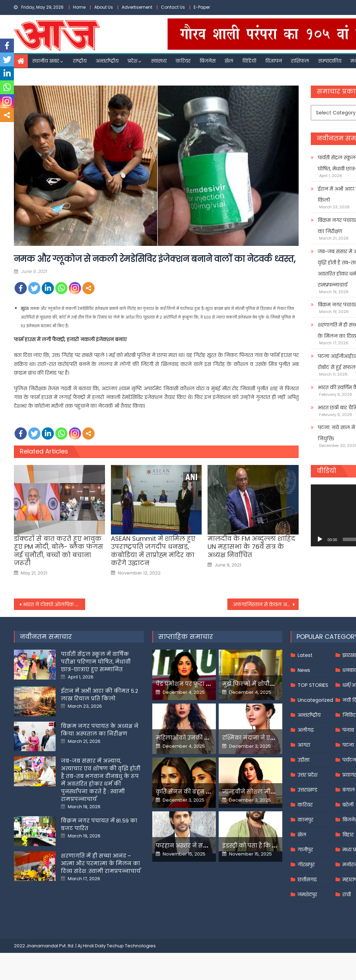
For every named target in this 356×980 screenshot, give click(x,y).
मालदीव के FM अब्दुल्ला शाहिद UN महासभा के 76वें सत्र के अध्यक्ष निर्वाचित (251, 547)
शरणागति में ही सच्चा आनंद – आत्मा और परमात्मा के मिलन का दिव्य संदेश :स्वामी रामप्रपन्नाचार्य (101, 863)
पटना (348, 745)
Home (79, 7)
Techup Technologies (131, 946)
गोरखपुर (306, 865)
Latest (305, 655)
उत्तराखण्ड (308, 790)
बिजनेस (208, 61)
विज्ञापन (274, 61)
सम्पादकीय (330, 61)
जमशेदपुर (307, 894)
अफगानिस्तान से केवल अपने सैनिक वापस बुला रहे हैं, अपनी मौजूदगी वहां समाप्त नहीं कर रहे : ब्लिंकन (266, 604)
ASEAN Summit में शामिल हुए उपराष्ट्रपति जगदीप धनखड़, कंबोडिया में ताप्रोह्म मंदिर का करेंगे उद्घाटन (153, 551)
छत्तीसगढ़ (307, 879)
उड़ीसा (304, 760)
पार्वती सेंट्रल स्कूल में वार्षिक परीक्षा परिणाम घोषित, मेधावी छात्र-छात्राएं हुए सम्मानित (96, 662)
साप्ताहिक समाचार (186, 637)
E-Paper (202, 7)
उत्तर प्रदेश (308, 775)
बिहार (348, 835)
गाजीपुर (305, 850)
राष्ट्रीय (80, 61)
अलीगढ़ (306, 730)
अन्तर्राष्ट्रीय (107, 61)
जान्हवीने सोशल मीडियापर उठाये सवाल (273, 792)
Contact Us (173, 7)
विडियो (249, 61)
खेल (229, 61)
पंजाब (348, 730)
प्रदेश (132, 61)
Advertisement (137, 7)
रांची (347, 894)
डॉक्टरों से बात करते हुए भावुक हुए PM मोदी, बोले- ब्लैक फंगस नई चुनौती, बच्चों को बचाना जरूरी (59, 551)
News (304, 670)
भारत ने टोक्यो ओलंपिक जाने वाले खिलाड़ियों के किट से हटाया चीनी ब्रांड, (54, 604)
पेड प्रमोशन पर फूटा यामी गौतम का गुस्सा (209, 684)
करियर (183, 61)
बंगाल (349, 790)
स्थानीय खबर (46, 61)
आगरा (304, 745)
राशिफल (300, 61)
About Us (104, 7)
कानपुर (305, 820)
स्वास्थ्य (159, 61)
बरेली (348, 805)
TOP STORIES (313, 685)
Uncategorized (315, 700)
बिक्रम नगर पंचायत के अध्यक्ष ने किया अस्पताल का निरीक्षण (100, 730)
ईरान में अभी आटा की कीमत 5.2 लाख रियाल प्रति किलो (99, 695)
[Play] (320, 539)
